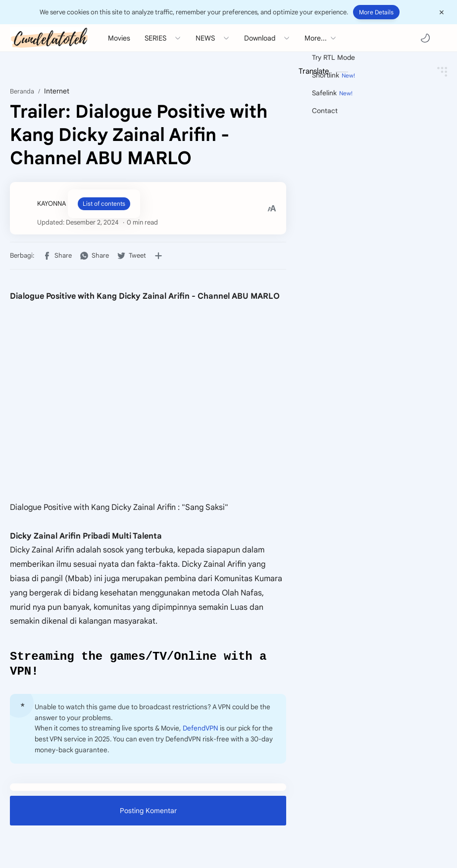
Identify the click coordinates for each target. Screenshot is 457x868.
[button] (425, 38)
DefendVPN (201, 731)
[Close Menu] (442, 12)
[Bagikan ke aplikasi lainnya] (158, 256)
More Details (376, 12)
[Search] (442, 38)
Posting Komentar (148, 814)
